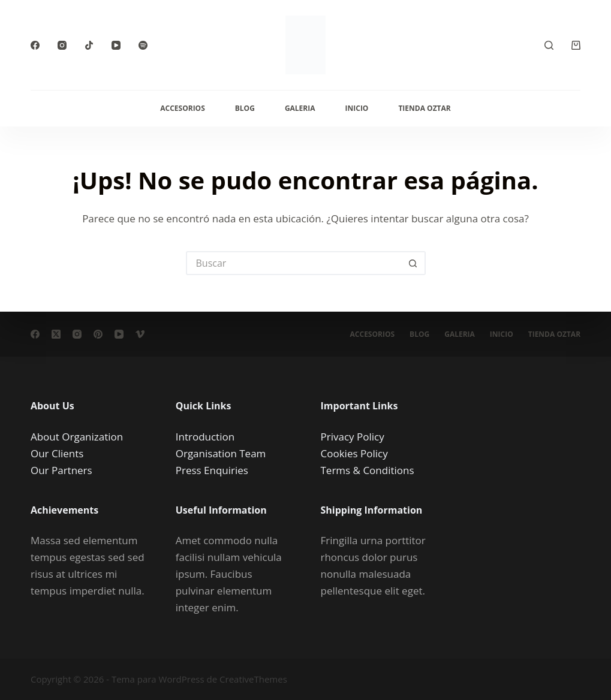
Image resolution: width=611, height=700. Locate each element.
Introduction (205, 437)
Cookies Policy (354, 453)
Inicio (357, 108)
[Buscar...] (294, 263)
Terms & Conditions (368, 470)
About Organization (77, 437)
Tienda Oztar (424, 108)
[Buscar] (549, 45)
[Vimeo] (140, 334)
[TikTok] (89, 45)
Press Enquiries (212, 470)
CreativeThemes (253, 679)
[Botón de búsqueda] (414, 263)
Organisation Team (221, 453)
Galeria (300, 108)
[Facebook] (35, 45)
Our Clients (57, 453)
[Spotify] (143, 45)
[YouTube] (116, 45)
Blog (245, 108)
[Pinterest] (98, 334)
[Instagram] (62, 45)
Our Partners (61, 470)
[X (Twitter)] (56, 334)
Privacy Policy (353, 437)
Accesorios (183, 108)
